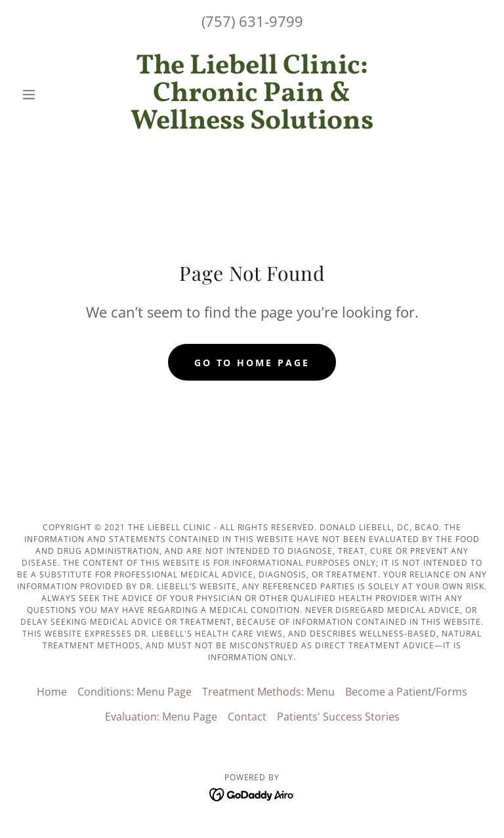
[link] (252, 125)
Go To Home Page (252, 363)
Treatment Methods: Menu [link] (268, 692)
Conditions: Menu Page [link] (135, 692)
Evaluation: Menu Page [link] (161, 717)
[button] (51, 94)
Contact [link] (247, 717)
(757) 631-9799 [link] (252, 21)
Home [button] (52, 692)
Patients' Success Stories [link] (338, 717)
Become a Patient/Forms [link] (406, 692)
